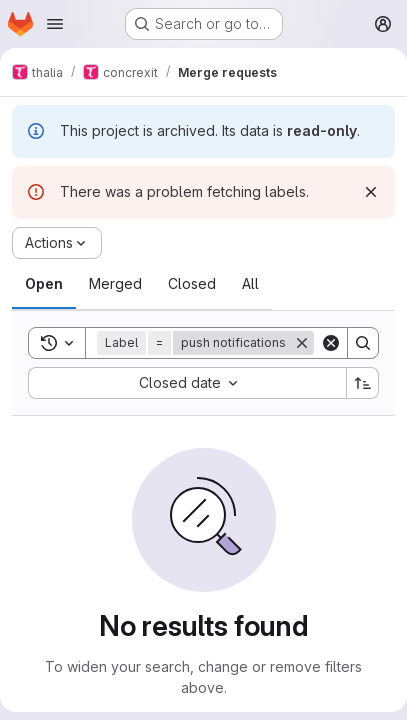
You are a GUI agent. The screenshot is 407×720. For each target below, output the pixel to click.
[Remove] (302, 343)
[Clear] (331, 343)
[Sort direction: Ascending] (363, 383)
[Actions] (57, 243)
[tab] (44, 284)
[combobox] (187, 383)
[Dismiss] (371, 192)
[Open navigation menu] (55, 24)
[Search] (363, 343)
